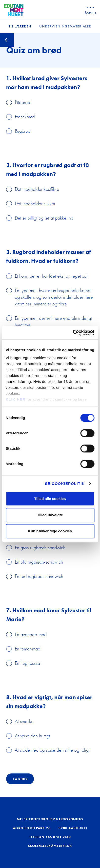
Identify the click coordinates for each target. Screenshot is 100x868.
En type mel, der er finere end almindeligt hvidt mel (53, 321)
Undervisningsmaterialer (65, 26)
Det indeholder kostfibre (37, 189)
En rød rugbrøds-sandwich (39, 576)
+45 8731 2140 (58, 837)
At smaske (24, 721)
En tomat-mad (28, 649)
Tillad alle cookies (50, 499)
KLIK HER (16, 399)
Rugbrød (23, 131)
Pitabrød (22, 102)
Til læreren (20, 26)
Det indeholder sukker (35, 203)
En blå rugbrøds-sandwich (39, 562)
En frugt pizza (27, 663)
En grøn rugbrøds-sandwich (40, 547)
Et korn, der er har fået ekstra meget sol (51, 276)
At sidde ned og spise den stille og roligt (52, 750)
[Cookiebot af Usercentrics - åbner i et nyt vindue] (73, 333)
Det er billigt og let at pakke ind (44, 218)
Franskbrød (25, 117)
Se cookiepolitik (65, 484)
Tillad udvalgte (50, 515)
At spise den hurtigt (32, 736)
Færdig (20, 779)
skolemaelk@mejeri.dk (50, 846)
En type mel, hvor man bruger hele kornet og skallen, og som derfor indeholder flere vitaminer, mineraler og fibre (54, 297)
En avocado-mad (31, 634)
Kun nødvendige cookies (50, 531)
